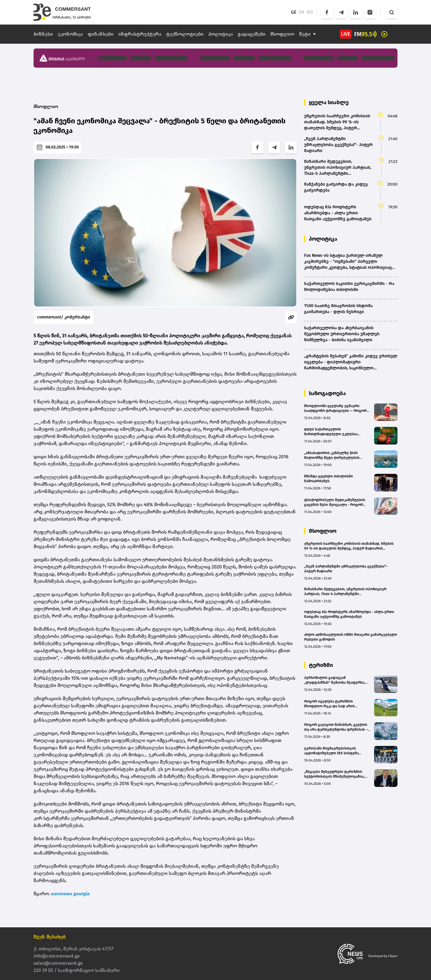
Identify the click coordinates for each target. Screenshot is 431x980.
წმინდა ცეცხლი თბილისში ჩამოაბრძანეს (328, 479)
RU (310, 12)
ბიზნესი (43, 34)
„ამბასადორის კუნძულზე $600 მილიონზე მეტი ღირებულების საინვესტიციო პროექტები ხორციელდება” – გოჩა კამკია (332, 455)
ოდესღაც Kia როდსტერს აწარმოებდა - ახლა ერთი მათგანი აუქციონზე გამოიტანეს (349, 614)
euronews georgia (70, 894)
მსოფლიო (282, 34)
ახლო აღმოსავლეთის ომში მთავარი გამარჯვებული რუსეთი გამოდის (351, 637)
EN (302, 12)
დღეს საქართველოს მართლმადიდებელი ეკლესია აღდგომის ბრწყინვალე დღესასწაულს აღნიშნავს (331, 432)
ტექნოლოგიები (185, 34)
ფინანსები (101, 34)
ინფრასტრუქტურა (140, 34)
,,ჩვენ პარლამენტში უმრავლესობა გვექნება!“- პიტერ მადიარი (346, 569)
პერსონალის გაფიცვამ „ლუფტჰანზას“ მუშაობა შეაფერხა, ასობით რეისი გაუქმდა (335, 680)
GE (294, 12)
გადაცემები (252, 34)
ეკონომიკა (70, 34)
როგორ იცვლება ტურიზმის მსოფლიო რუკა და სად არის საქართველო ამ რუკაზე (329, 704)
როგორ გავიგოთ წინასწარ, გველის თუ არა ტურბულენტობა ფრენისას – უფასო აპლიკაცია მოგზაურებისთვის (337, 727)
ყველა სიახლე (329, 102)
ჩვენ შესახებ (50, 937)
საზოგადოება (327, 393)
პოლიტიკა (221, 34)
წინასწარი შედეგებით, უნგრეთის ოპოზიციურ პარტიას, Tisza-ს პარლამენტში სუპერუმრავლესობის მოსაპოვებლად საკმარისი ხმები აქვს (347, 592)
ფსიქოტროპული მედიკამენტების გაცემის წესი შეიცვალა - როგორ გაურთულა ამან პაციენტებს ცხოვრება (335, 502)
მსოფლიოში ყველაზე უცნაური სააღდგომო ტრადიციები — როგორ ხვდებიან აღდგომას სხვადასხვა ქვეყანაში (335, 408)
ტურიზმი (321, 665)
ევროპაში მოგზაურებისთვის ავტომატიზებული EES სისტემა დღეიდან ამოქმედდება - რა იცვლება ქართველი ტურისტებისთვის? (331, 751)
